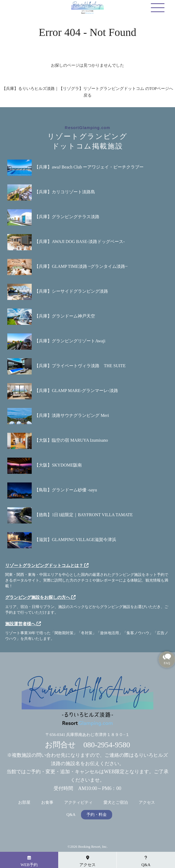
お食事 (47, 803)
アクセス (147, 803)
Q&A (71, 815)
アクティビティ (78, 803)
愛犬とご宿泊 (116, 803)
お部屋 (24, 803)
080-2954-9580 (107, 745)
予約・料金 (97, 815)
